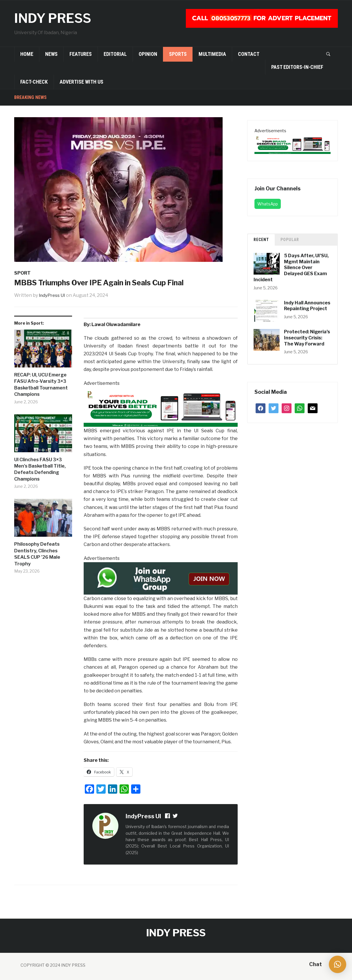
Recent (261, 240)
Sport (22, 273)
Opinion (148, 54)
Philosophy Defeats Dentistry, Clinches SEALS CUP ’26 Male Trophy (37, 554)
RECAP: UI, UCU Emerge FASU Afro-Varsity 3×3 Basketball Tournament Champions (41, 385)
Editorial (115, 54)
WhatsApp (268, 204)
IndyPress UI (53, 295)
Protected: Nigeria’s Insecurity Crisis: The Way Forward (307, 338)
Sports (178, 54)
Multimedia (212, 54)
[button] (338, 964)
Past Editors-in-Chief (297, 67)
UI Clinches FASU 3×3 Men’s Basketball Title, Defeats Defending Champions (40, 469)
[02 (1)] (161, 407)
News (51, 54)
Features (81, 54)
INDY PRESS (56, 18)
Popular (290, 240)
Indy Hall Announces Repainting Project (307, 306)
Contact (249, 54)
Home (27, 54)
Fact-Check (34, 82)
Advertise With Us (81, 82)
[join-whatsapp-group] (161, 578)
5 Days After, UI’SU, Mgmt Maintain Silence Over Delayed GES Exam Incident (291, 268)
